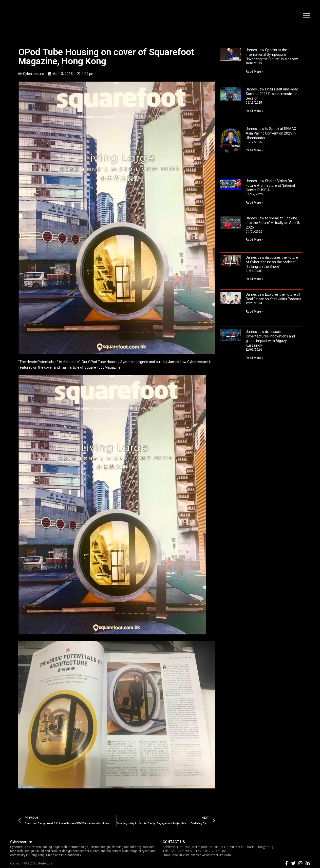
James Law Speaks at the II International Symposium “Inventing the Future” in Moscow (272, 54)
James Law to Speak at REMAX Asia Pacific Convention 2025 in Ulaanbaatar (271, 133)
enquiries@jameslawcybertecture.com (202, 855)
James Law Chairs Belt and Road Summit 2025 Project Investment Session (272, 94)
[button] (306, 16)
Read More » (255, 72)
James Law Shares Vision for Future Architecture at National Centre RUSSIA (270, 185)
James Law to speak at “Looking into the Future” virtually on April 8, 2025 (273, 223)
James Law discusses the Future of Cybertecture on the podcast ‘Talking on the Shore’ (272, 262)
